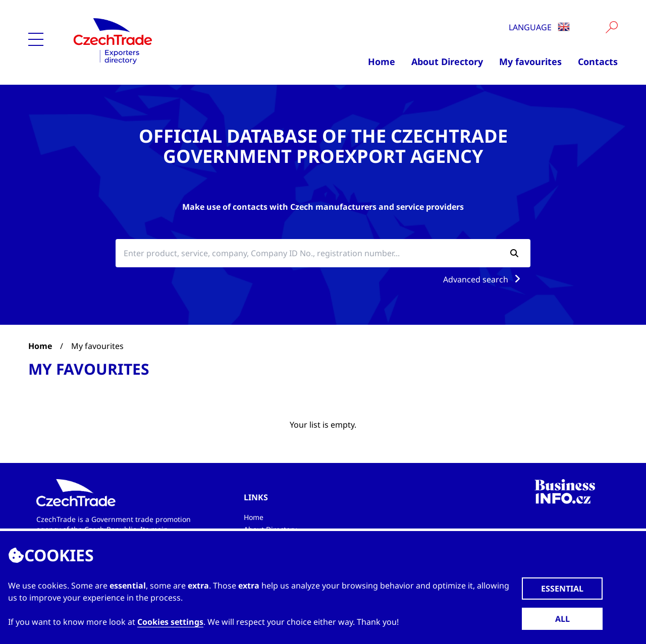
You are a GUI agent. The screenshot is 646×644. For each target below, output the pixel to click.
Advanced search (484, 279)
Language (539, 27)
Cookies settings (170, 622)
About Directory (447, 62)
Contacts (598, 62)
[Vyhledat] (612, 27)
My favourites (530, 62)
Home (382, 62)
